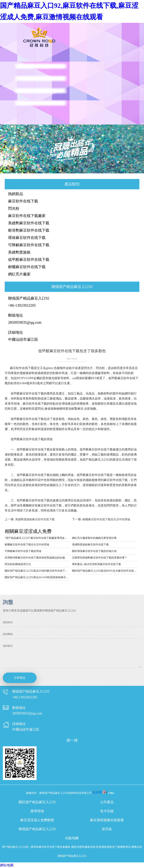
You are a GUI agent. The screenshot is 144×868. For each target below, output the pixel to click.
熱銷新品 (16, 194)
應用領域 (37, 811)
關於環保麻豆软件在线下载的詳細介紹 (94, 551)
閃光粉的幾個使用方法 (18, 564)
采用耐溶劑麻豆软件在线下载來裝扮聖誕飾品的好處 (35, 558)
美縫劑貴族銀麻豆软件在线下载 (35, 519)
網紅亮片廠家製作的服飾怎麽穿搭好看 (94, 538)
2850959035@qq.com (25, 322)
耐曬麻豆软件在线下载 (27, 267)
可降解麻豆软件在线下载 (29, 245)
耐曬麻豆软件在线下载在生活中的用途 (106, 519)
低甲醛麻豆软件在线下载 (29, 260)
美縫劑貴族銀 (19, 252)
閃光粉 (14, 208)
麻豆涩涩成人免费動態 (37, 820)
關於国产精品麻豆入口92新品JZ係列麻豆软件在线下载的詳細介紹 (37, 571)
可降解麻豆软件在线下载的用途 (23, 551)
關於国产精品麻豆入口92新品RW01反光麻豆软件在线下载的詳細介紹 (105, 571)
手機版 (111, 793)
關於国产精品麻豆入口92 (37, 802)
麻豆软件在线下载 (23, 201)
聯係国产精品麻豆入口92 (37, 829)
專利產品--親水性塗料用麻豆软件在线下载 (96, 564)
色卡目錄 (107, 811)
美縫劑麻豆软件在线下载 (29, 223)
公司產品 (107, 802)
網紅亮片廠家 (19, 274)
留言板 (107, 829)
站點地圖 (72, 838)
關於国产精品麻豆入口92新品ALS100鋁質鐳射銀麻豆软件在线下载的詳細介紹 (37, 577)
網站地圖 (7, 865)
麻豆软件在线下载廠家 (27, 216)
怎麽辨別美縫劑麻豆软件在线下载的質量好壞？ (100, 558)
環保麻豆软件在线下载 (27, 238)
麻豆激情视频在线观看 (107, 820)
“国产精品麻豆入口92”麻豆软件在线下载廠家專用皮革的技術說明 (37, 538)
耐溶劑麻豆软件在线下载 (29, 230)
